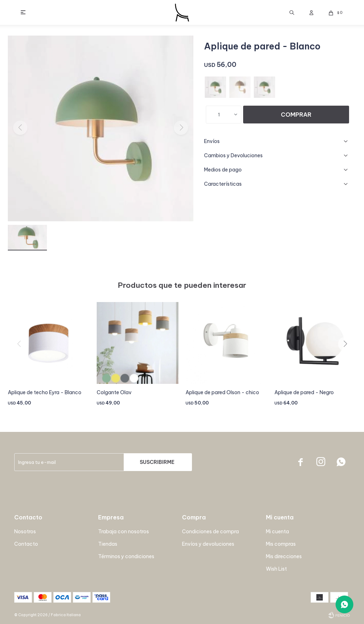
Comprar (296, 115)
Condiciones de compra (210, 532)
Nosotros (25, 532)
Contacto (26, 544)
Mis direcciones (284, 556)
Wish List (276, 569)
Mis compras (281, 544)
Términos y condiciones (126, 556)
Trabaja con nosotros (124, 532)
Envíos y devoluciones (208, 544)
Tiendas (108, 544)
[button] (348, 358)
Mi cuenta (277, 532)
